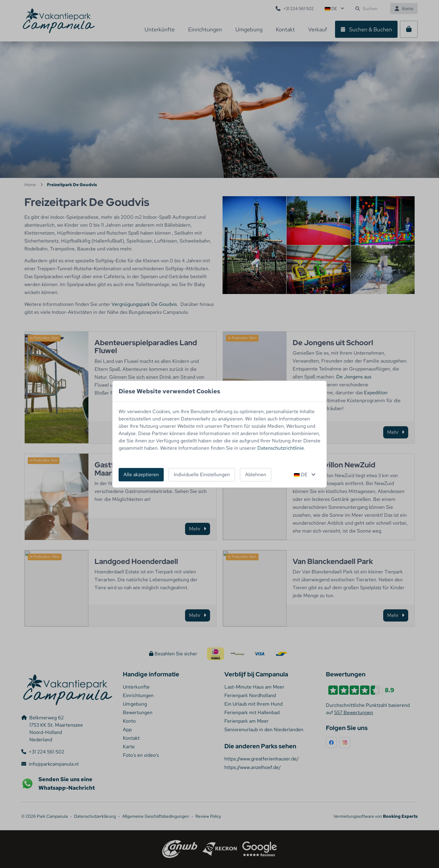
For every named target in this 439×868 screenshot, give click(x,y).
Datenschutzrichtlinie (281, 448)
